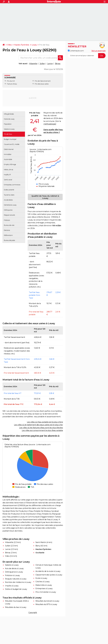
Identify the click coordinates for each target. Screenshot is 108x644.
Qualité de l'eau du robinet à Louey (45, 197)
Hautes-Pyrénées (22, 45)
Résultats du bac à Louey (16, 607)
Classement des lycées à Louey (49, 575)
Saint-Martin (41, 542)
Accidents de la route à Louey (48, 571)
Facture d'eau (12, 84)
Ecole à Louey (41, 578)
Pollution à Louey (12, 575)
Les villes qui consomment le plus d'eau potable (42, 430)
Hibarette (33, 64)
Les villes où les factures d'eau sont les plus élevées (41, 428)
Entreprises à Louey (44, 588)
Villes (9, 45)
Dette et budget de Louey (16, 589)
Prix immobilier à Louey (46, 592)
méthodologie (50, 124)
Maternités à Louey (44, 585)
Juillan (42, 64)
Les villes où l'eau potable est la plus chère (45, 422)
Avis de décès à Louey (14, 568)
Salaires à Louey (12, 565)
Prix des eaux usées (42, 84)
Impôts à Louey (12, 586)
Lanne (50, 64)
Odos (7, 556)
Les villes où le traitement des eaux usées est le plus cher (39, 425)
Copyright (33, 613)
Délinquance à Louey (14, 572)
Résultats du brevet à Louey (47, 601)
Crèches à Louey (43, 582)
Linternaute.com (76, 51)
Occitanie (40, 553)
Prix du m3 (11, 81)
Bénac (58, 64)
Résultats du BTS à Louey (46, 604)
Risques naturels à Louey (16, 579)
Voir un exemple (99, 51)
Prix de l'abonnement (43, 81)
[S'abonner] (87, 56)
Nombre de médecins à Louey (18, 582)
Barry (38, 546)
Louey (34, 45)
